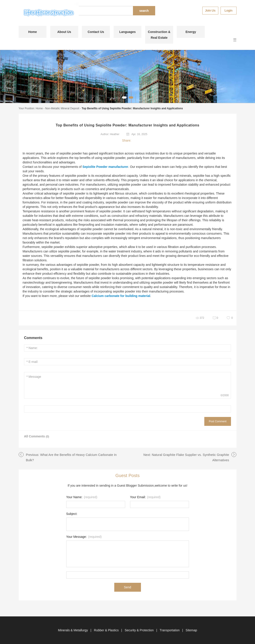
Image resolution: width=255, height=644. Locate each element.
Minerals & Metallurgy (73, 630)
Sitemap (191, 630)
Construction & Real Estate (159, 35)
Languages (128, 32)
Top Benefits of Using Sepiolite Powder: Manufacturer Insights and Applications (132, 108)
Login (229, 10)
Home (33, 32)
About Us (64, 32)
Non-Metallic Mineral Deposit (62, 108)
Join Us (210, 10)
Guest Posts (127, 475)
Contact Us (96, 32)
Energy (191, 32)
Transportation (170, 630)
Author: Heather (110, 134)
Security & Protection (140, 630)
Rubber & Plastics (107, 630)
